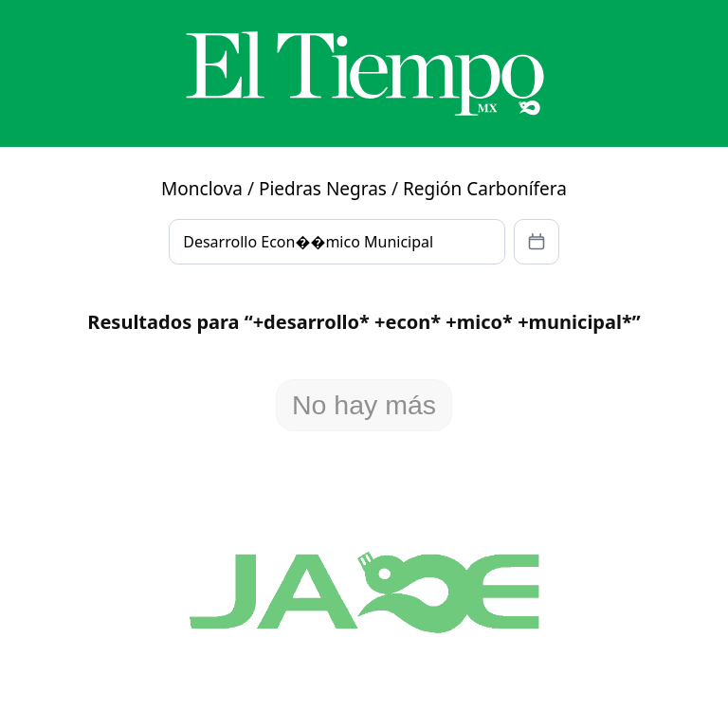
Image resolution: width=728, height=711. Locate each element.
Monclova (202, 189)
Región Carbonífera (485, 189)
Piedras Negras (323, 189)
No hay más (364, 405)
